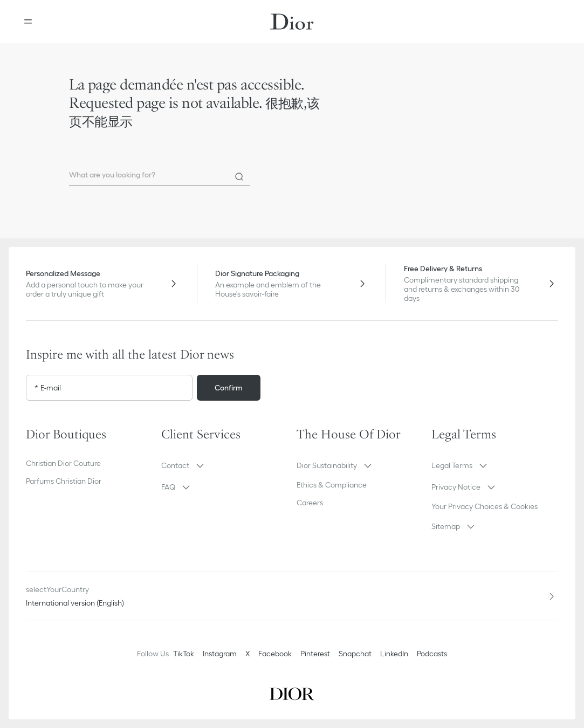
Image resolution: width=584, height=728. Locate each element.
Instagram (220, 654)
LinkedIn (394, 654)
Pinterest (315, 654)
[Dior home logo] (292, 22)
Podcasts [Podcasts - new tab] (432, 654)
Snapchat (355, 654)
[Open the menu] (28, 22)
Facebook (275, 654)
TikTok (184, 654)
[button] (225, 465)
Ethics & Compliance (332, 485)
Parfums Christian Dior (64, 481)
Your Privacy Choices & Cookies (485, 506)
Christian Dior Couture (63, 463)
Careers (310, 503)
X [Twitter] (248, 654)
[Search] (239, 177)
